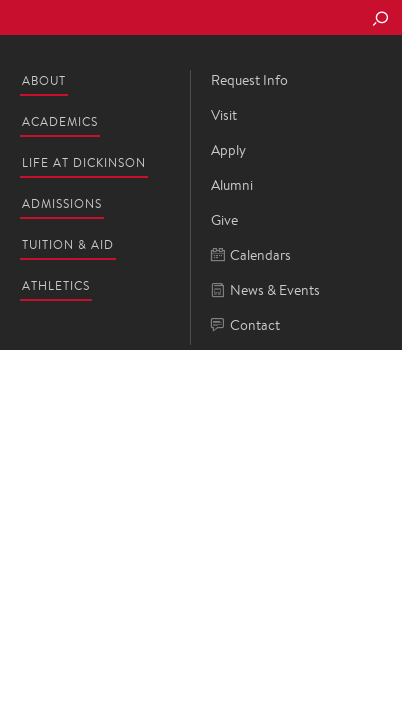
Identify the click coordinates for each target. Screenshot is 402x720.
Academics (60, 121)
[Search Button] (380, 20)
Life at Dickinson (84, 162)
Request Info (249, 80)
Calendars (251, 255)
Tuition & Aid (68, 244)
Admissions (62, 203)
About (44, 80)
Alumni (232, 185)
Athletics (56, 285)
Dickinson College (151, 18)
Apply (228, 150)
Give (224, 220)
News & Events (265, 290)
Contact (245, 325)
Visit (224, 115)
